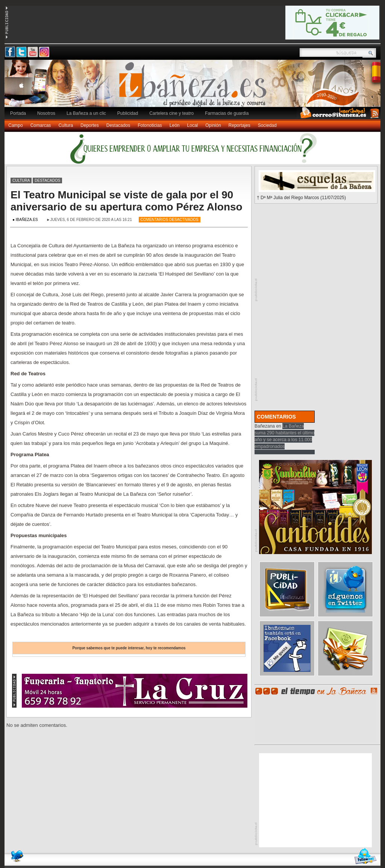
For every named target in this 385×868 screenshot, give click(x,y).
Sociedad (267, 125)
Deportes (90, 125)
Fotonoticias (150, 125)
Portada (18, 113)
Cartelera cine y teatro (171, 113)
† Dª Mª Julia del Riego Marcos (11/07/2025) (301, 198)
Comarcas (41, 125)
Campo (16, 125)
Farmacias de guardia (227, 113)
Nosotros (46, 113)
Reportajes (239, 125)
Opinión (213, 125)
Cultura (66, 125)
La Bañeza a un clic (86, 113)
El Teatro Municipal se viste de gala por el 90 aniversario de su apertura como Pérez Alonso (127, 201)
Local (193, 125)
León (175, 125)
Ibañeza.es (194, 87)
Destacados (118, 125)
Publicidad (128, 113)
